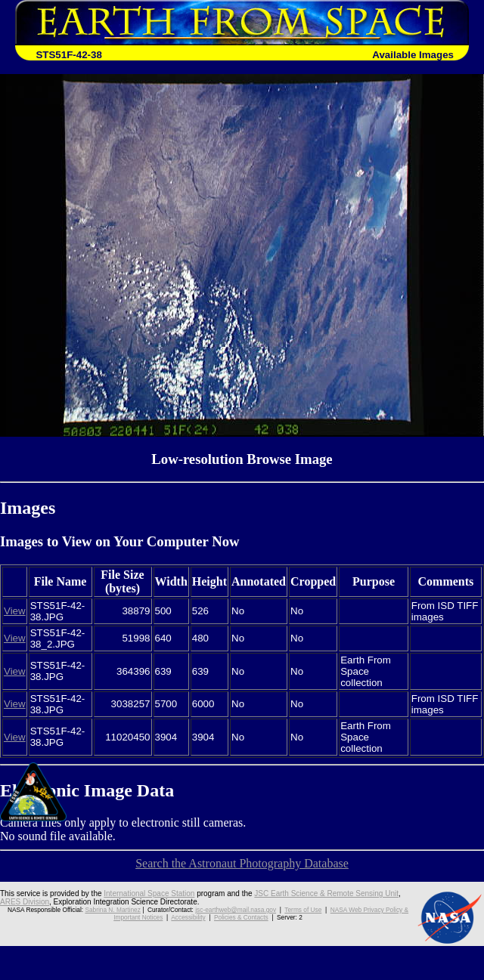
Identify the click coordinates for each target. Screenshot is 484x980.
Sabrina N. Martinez (112, 910)
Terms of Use (303, 910)
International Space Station (149, 893)
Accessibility (188, 917)
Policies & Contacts (241, 917)
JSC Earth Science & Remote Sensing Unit (326, 893)
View (15, 611)
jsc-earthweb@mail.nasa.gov (236, 910)
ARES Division (25, 902)
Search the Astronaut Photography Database (242, 863)
